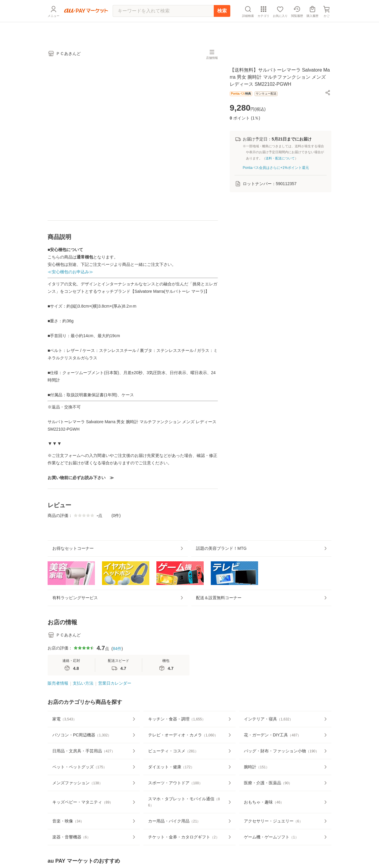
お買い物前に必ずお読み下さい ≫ (81, 481)
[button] (328, 96)
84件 (117, 670)
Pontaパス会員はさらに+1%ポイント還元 (276, 171)
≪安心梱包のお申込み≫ (70, 276)
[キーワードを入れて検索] (163, 25)
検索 (222, 25)
